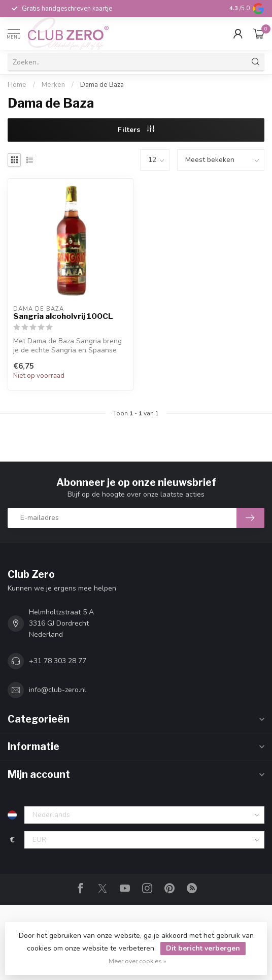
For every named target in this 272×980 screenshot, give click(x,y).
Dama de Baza (102, 85)
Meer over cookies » (138, 961)
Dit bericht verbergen (203, 948)
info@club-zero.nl (58, 690)
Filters (136, 130)
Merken (53, 85)
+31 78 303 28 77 (58, 661)
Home (17, 85)
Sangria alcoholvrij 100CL (63, 316)
